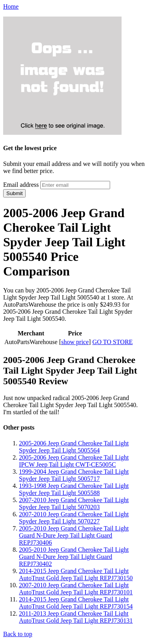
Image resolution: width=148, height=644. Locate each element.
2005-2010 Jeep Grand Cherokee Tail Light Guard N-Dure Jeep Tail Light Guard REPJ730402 (74, 557)
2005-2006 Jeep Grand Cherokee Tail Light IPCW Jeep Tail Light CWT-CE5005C (74, 461)
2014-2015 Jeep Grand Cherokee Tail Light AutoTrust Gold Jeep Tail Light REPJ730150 (76, 574)
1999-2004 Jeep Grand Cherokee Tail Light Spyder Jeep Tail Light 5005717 (74, 475)
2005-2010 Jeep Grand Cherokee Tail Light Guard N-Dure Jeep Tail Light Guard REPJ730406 (74, 535)
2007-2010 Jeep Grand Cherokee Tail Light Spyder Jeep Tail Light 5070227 (74, 518)
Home (11, 7)
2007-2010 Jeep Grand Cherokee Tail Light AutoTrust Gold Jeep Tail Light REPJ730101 (76, 589)
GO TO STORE (112, 342)
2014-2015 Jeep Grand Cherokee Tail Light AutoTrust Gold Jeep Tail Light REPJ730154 (76, 603)
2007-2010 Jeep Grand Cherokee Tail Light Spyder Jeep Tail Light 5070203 (74, 503)
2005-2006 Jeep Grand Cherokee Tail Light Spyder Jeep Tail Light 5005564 (74, 447)
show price (75, 342)
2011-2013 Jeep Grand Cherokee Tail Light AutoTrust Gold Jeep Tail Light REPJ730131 (76, 617)
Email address (21, 185)
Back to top (18, 634)
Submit (14, 193)
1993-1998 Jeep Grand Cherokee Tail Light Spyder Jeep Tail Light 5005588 (74, 489)
